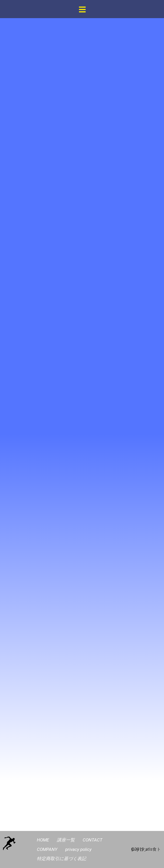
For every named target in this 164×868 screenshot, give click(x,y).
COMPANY (47, 849)
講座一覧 (66, 840)
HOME (43, 840)
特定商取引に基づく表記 (61, 859)
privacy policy (78, 849)
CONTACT (93, 840)
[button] (82, 10)
